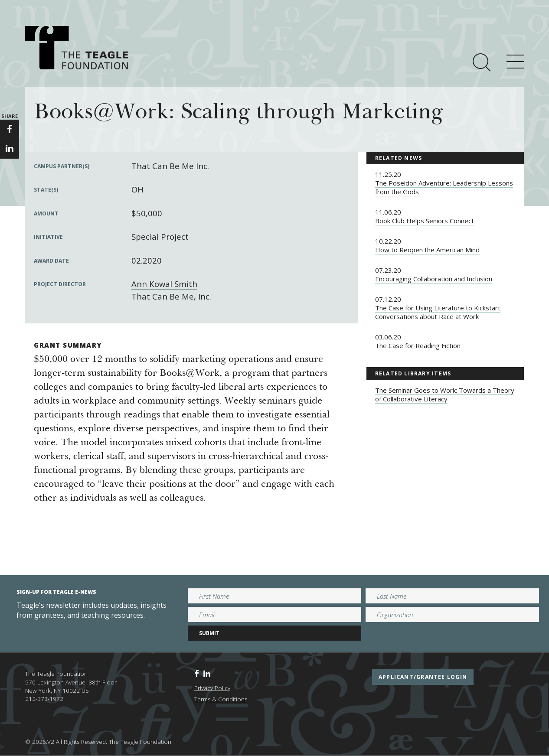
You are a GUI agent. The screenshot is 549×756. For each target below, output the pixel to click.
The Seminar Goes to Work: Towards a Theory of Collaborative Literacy (445, 394)
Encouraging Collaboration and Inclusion (434, 279)
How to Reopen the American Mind (427, 250)
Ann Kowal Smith (164, 284)
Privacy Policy (212, 688)
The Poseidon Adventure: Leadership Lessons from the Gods (444, 187)
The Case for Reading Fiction (418, 345)
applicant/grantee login (423, 677)
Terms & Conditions (221, 699)
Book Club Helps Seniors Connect (425, 221)
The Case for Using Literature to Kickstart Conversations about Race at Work (438, 312)
